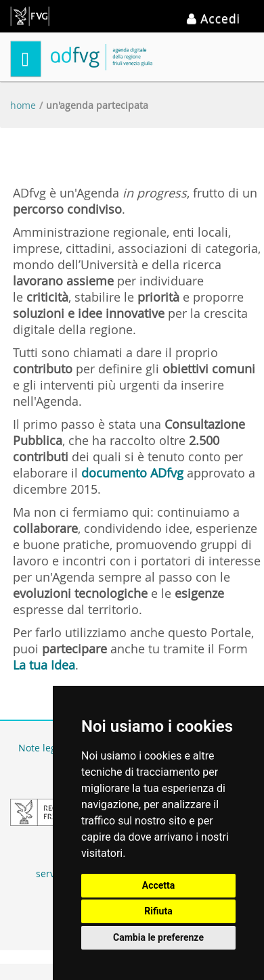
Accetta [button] (159, 885)
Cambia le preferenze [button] (158, 937)
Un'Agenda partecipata (97, 105)
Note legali (43, 748)
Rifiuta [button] (158, 911)
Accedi (214, 18)
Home (23, 105)
